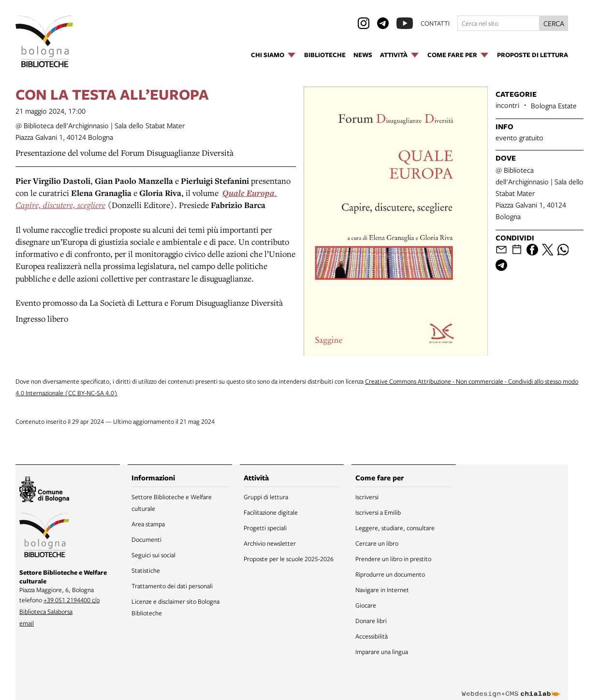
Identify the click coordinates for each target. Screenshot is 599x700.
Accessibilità (372, 636)
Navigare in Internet (382, 590)
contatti (435, 23)
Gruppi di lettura (266, 497)
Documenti (146, 539)
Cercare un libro (377, 543)
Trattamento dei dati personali (172, 586)
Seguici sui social (153, 555)
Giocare (366, 605)
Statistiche (146, 570)
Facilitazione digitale (271, 512)
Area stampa (148, 524)
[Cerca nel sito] (498, 23)
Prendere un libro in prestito (393, 559)
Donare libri (371, 621)
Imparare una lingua (382, 652)
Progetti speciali (265, 528)
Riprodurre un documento (390, 574)
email (27, 623)
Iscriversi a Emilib (378, 512)
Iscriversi (367, 497)
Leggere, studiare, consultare (395, 528)
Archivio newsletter (270, 543)
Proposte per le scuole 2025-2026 (289, 559)
